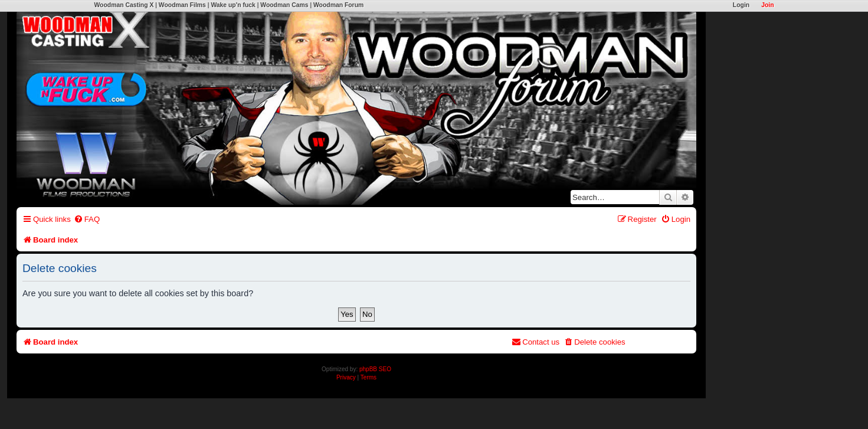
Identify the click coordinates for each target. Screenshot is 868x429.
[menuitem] (87, 219)
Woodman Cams (284, 5)
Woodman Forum (338, 5)
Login (741, 5)
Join (767, 5)
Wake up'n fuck (233, 5)
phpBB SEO (375, 369)
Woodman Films (182, 5)
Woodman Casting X (124, 5)
